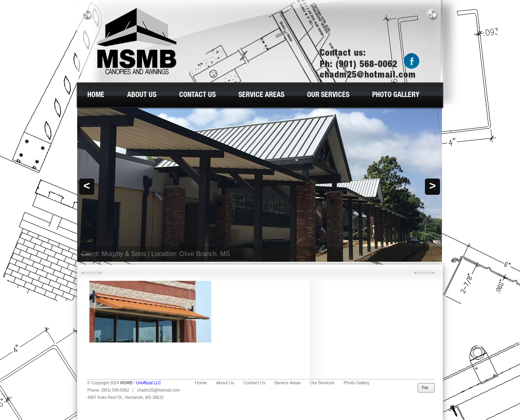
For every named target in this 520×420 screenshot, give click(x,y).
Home (96, 95)
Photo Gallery (396, 95)
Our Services (328, 95)
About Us (142, 95)
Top (426, 388)
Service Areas (261, 95)
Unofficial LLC (149, 383)
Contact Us (197, 95)
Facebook (412, 61)
